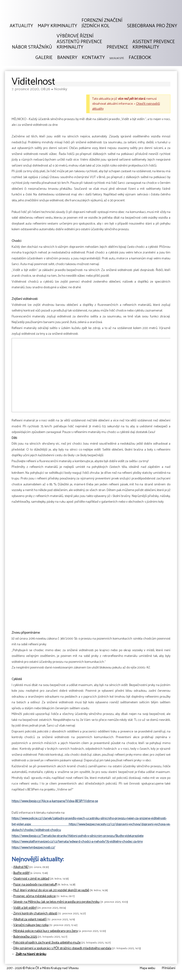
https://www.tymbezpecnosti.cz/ (33, 848)
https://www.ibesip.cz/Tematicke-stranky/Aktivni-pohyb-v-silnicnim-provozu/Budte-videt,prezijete (77, 836)
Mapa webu (148, 968)
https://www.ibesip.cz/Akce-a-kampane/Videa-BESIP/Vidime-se (55, 801)
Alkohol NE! (21, 867)
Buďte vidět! (21, 873)
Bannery (67, 58)
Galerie (44, 58)
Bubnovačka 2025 (25, 937)
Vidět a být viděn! (25, 908)
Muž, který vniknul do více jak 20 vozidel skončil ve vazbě (51, 890)
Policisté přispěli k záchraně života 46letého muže (47, 943)
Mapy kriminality (57, 26)
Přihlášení (169, 968)
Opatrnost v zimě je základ (31, 879)
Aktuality (21, 26)
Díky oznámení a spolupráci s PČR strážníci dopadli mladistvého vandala (62, 948)
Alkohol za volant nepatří (30, 919)
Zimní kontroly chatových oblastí (35, 914)
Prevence (117, 47)
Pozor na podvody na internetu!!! (35, 885)
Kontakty (93, 58)
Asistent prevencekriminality (154, 45)
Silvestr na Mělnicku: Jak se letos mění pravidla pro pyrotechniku (56, 902)
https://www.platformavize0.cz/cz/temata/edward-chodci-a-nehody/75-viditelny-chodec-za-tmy (77, 842)
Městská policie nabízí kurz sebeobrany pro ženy (46, 931)
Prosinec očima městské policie (34, 896)
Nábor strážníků (32, 47)
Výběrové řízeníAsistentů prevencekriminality (79, 42)
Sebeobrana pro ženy (152, 26)
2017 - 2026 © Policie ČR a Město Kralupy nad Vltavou (43, 968)
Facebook (140, 58)
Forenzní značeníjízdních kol (102, 23)
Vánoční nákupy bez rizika (31, 925)
